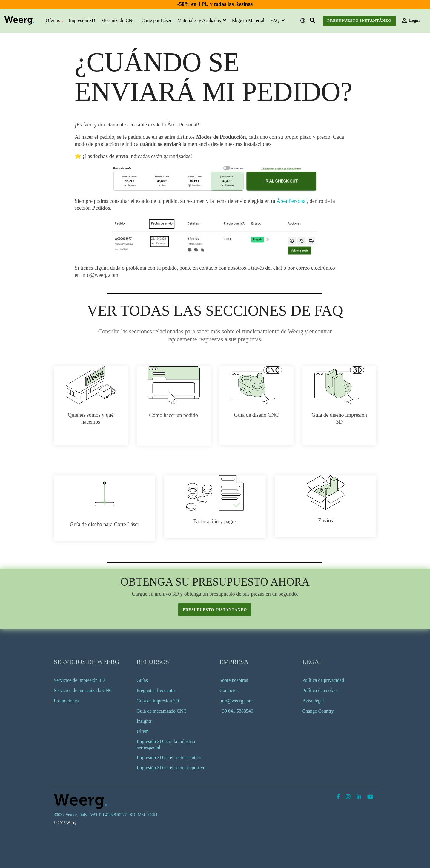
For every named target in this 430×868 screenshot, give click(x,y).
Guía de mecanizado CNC (162, 711)
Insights (144, 721)
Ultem (143, 731)
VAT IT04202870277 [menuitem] (108, 815)
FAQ (275, 20)
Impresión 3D (82, 20)
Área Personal (292, 201)
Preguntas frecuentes (157, 690)
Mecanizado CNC (118, 20)
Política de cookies (321, 690)
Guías (142, 680)
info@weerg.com (236, 701)
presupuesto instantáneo (215, 610)
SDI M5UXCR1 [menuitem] (144, 815)
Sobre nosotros (234, 680)
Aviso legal (313, 701)
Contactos (229, 690)
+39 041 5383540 (236, 711)
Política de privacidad (323, 680)
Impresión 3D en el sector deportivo (171, 768)
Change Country (318, 711)
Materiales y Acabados (200, 20)
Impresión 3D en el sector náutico (169, 757)
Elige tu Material (248, 20)
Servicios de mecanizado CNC (83, 690)
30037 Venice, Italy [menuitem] (70, 815)
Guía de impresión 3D (158, 701)
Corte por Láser (156, 20)
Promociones (66, 701)
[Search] (312, 21)
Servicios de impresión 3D (79, 680)
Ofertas (54, 20)
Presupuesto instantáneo (359, 20)
